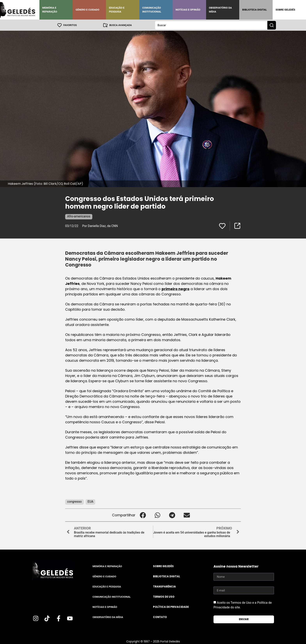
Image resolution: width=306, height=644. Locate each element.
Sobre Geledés (285, 10)
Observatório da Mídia (220, 10)
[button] (143, 515)
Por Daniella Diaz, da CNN (100, 226)
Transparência (164, 586)
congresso (74, 501)
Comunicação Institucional (152, 10)
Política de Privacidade (171, 607)
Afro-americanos (79, 216)
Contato (160, 617)
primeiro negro (176, 289)
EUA (91, 501)
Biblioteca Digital (254, 10)
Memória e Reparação (50, 10)
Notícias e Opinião (188, 10)
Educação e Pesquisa (117, 10)
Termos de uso (164, 597)
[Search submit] (272, 25)
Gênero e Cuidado (87, 10)
